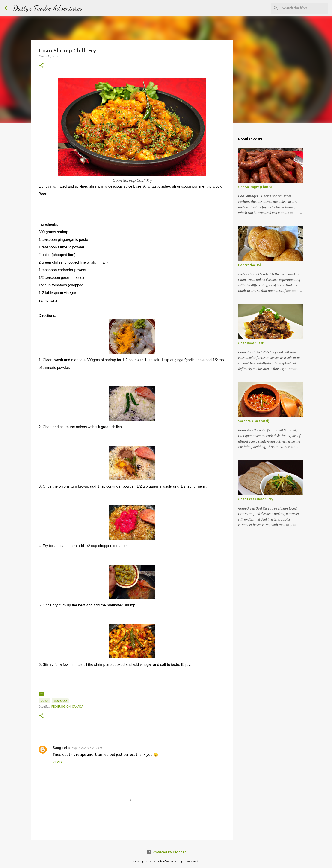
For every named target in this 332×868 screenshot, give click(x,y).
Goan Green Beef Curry (256, 499)
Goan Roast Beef (251, 343)
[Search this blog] (304, 8)
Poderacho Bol (249, 265)
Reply (58, 762)
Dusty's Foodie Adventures (48, 8)
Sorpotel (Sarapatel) (254, 421)
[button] (41, 66)
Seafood (60, 701)
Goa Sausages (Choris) (255, 187)
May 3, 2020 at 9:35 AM (87, 748)
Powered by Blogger (166, 852)
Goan (44, 701)
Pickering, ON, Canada (67, 706)
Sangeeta (61, 748)
